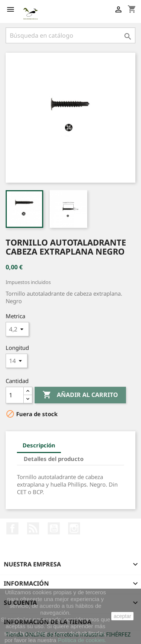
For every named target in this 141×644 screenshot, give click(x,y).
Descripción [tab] (39, 445)
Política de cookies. (82, 640)
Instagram (74, 528)
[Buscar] (70, 35)
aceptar (122, 616)
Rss (33, 528)
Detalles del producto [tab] (54, 459)
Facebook (12, 528)
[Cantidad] (15, 395)
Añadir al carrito (80, 395)
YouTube (54, 528)
